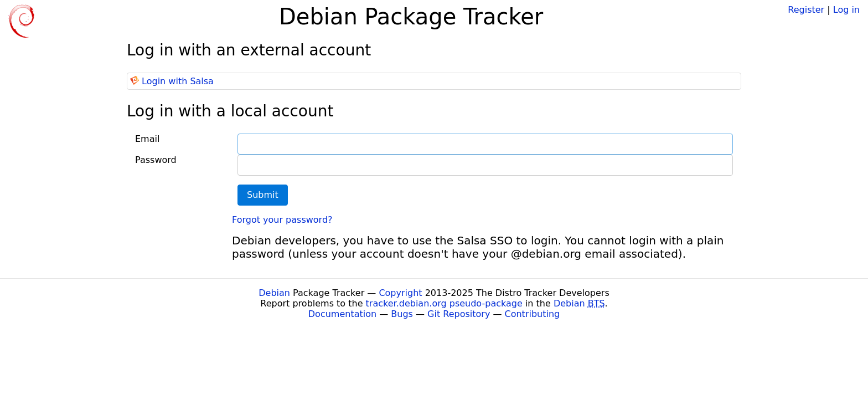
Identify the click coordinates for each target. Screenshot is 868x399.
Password (156, 160)
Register (806, 10)
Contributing (533, 314)
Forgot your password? (282, 220)
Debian (274, 293)
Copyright (400, 293)
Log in (846, 10)
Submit (263, 195)
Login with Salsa (178, 81)
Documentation (342, 314)
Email (147, 139)
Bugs (402, 314)
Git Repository (459, 314)
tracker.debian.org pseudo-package (444, 303)
